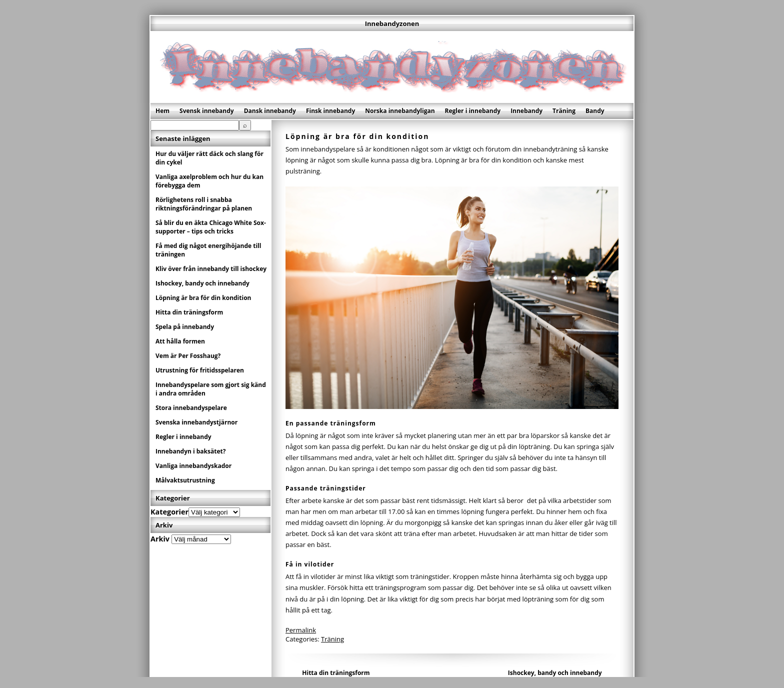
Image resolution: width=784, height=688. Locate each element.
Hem (162, 111)
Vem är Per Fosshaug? (188, 356)
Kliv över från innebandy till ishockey (211, 269)
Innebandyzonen (392, 23)
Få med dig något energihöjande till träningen (208, 250)
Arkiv (160, 539)
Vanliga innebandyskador (193, 466)
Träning (564, 111)
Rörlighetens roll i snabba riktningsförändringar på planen (204, 204)
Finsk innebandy (330, 111)
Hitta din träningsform (336, 673)
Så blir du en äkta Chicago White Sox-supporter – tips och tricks (211, 227)
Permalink (301, 630)
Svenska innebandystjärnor (196, 422)
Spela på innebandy (185, 327)
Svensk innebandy (207, 111)
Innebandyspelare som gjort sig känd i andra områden (211, 389)
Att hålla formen (180, 341)
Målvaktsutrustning (185, 480)
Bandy (595, 111)
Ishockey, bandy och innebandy (555, 673)
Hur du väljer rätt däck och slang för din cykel (209, 158)
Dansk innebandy (270, 111)
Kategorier (169, 512)
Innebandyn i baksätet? (191, 451)
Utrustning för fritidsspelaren (200, 370)
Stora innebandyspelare (191, 408)
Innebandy (526, 111)
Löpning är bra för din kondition (203, 298)
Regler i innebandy (473, 111)
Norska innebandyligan (400, 111)
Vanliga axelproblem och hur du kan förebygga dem (209, 181)
